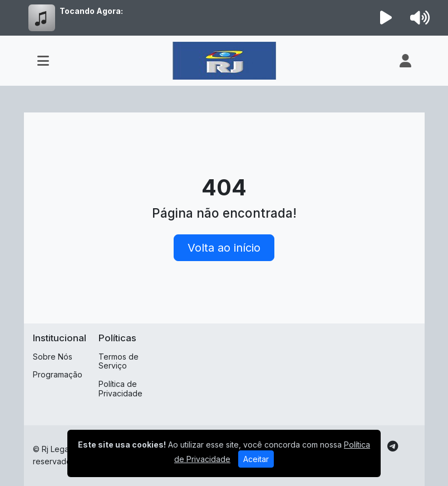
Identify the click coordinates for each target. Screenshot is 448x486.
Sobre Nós (53, 357)
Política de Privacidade (120, 389)
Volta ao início (224, 248)
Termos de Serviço (119, 361)
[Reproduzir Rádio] (386, 18)
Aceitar (256, 459)
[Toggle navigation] (43, 61)
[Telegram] (393, 446)
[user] (405, 61)
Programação (58, 374)
